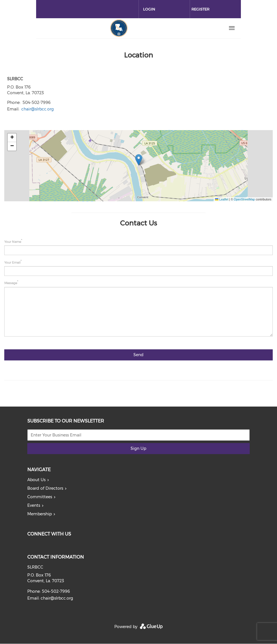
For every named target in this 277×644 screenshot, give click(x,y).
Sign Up (138, 448)
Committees (40, 497)
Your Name (13, 242)
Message (11, 283)
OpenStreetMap (244, 199)
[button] (139, 160)
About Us (36, 480)
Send (138, 355)
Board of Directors (45, 488)
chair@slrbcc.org (38, 109)
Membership (40, 514)
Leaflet (222, 199)
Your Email (12, 262)
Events (34, 505)
